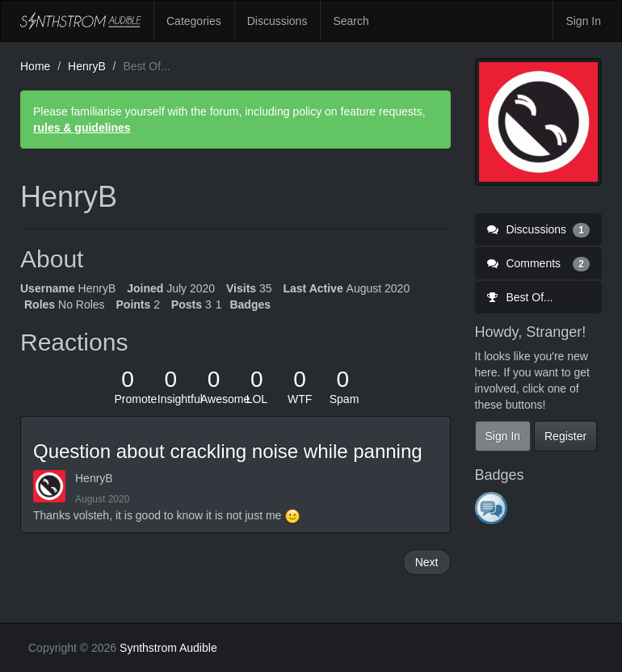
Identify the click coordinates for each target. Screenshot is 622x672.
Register (565, 436)
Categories (194, 21)
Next (427, 562)
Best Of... (520, 297)
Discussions (277, 21)
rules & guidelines (82, 128)
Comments (539, 263)
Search (351, 21)
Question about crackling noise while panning (228, 451)
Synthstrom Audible (81, 21)
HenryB (94, 478)
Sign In (583, 21)
